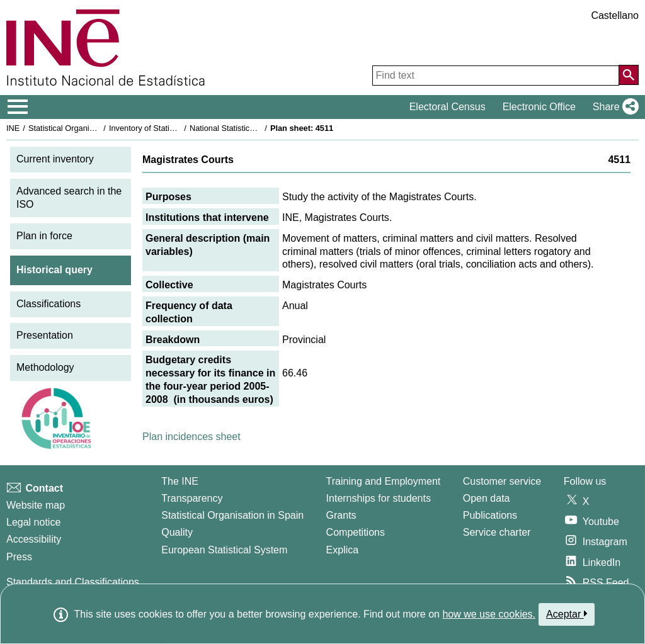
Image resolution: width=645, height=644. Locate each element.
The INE (180, 481)
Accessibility (34, 539)
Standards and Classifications (73, 582)
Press (19, 557)
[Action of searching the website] (629, 75)
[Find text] (496, 76)
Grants (341, 515)
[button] (613, 107)
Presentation (45, 335)
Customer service (502, 481)
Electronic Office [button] (539, 107)
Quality (177, 532)
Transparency (192, 498)
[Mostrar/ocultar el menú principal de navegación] (18, 107)
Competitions (356, 532)
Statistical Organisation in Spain (85, 128)
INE (13, 128)
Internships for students (379, 498)
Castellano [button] (615, 15)
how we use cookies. (489, 614)
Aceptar (567, 614)
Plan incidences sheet (191, 437)
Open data (487, 498)
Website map (36, 505)
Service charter (497, 532)
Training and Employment (384, 481)
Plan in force (44, 236)
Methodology (45, 367)
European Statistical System (224, 550)
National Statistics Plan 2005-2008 (251, 128)
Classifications (49, 304)
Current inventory (55, 159)
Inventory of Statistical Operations (169, 128)
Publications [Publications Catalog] (490, 515)
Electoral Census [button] (448, 107)
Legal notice (33, 522)
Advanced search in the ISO (69, 198)
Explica (343, 550)
